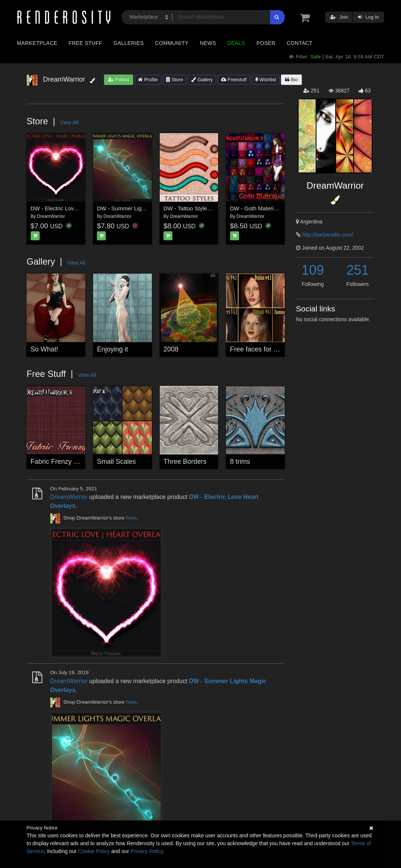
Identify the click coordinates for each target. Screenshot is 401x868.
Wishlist (266, 80)
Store (175, 80)
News (208, 43)
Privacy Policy (147, 851)
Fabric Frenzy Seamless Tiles (75, 462)
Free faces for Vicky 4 (263, 349)
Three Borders (185, 462)
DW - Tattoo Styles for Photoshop (205, 208)
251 (358, 270)
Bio (291, 80)
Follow (119, 80)
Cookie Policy (94, 851)
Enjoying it (112, 349)
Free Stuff (85, 43)
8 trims (240, 462)
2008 (171, 349)
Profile (148, 80)
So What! (45, 349)
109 (313, 270)
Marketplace (37, 43)
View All (69, 122)
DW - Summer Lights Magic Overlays (143, 208)
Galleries (128, 43)
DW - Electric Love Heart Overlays (73, 208)
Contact (299, 43)
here (131, 518)
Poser (266, 43)
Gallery (202, 80)
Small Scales (116, 462)
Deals (236, 43)
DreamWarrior (51, 216)
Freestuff (234, 80)
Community (172, 43)
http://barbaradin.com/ (328, 235)
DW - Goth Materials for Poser (268, 208)
